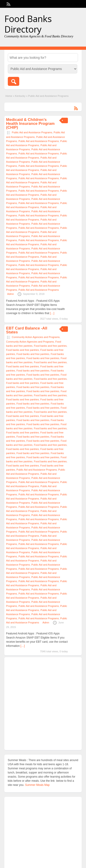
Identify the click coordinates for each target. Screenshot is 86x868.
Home (9, 96)
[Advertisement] (43, 704)
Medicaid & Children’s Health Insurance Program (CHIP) (31, 124)
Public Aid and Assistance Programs (32, 132)
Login (76, 4)
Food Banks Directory (28, 24)
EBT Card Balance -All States (27, 330)
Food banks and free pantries (50, 346)
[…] (52, 313)
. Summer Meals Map (36, 785)
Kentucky (20, 96)
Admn (11, 294)
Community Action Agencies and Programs (36, 337)
